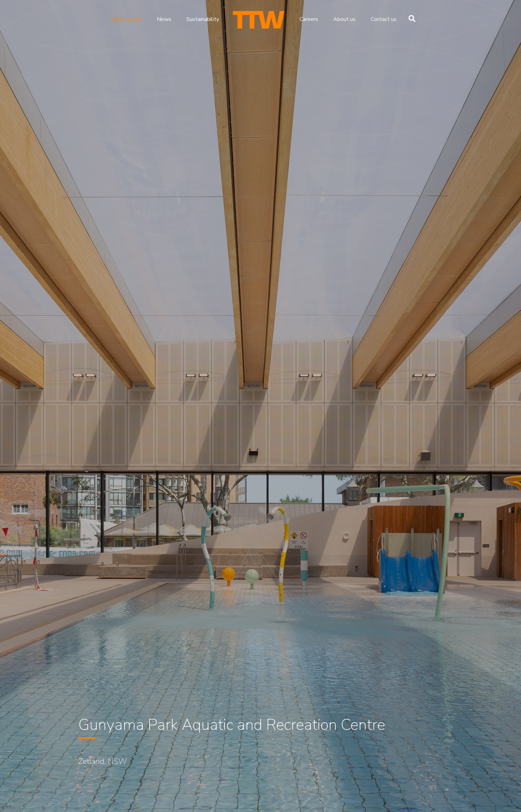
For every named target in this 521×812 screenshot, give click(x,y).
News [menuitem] (164, 19)
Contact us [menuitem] (384, 19)
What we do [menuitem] (126, 19)
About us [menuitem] (344, 19)
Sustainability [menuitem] (203, 19)
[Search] (410, 19)
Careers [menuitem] (309, 19)
